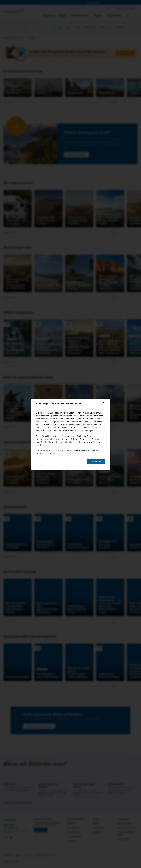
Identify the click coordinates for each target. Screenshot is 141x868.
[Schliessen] (104, 403)
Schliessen (96, 461)
